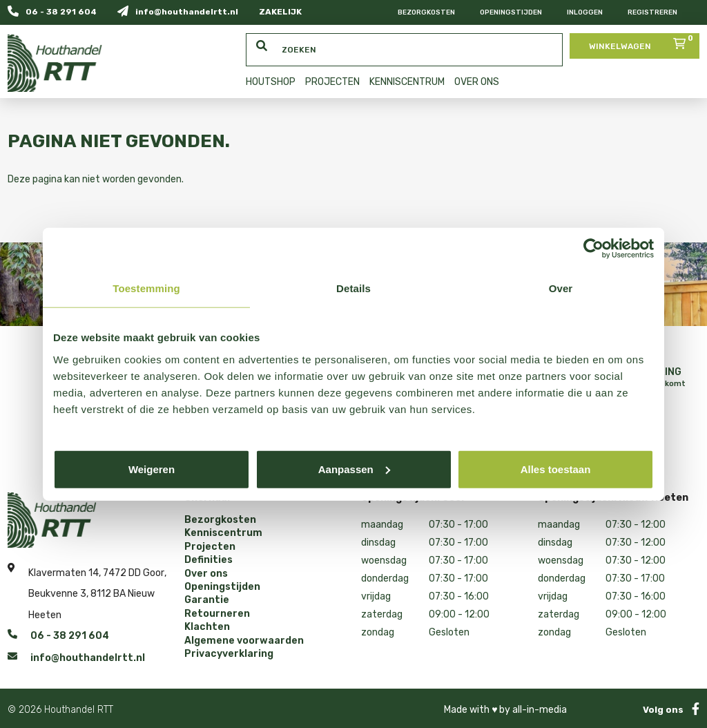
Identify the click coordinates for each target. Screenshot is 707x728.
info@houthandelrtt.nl (178, 11)
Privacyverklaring (229, 654)
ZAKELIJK (280, 12)
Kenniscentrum (223, 533)
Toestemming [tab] (146, 288)
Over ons (206, 574)
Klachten (207, 627)
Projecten (210, 547)
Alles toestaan (556, 469)
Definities (209, 560)
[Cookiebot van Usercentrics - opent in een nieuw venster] (593, 249)
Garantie (207, 600)
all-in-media (540, 710)
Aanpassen (354, 469)
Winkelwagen (642, 42)
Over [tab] (561, 288)
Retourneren (217, 614)
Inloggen (585, 12)
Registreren (652, 12)
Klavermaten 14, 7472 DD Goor (96, 571)
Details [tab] (353, 288)
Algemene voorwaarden (244, 641)
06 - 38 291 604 (52, 11)
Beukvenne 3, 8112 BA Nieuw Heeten (91, 604)
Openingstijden (511, 12)
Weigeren (152, 469)
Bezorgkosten (426, 12)
